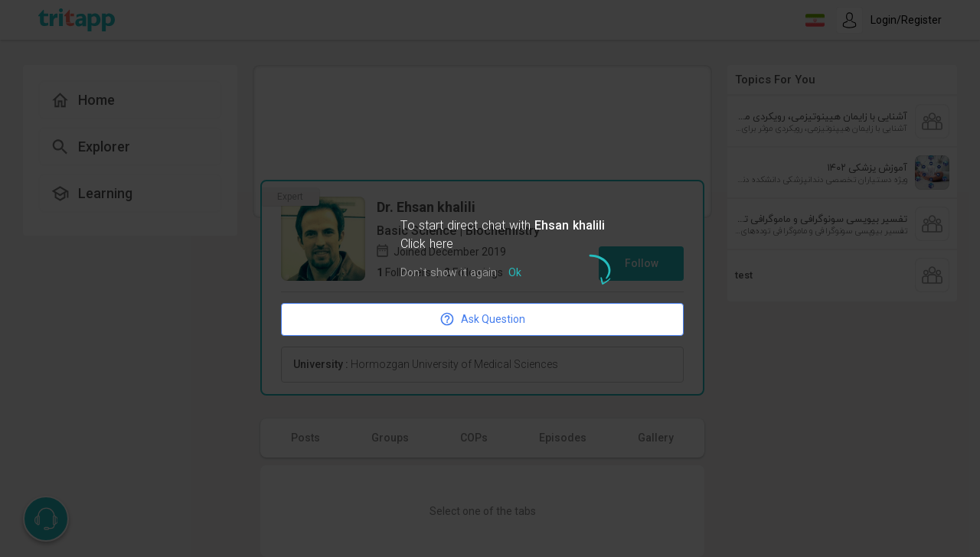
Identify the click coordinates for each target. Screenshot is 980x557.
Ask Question (482, 319)
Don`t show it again (449, 274)
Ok (515, 274)
